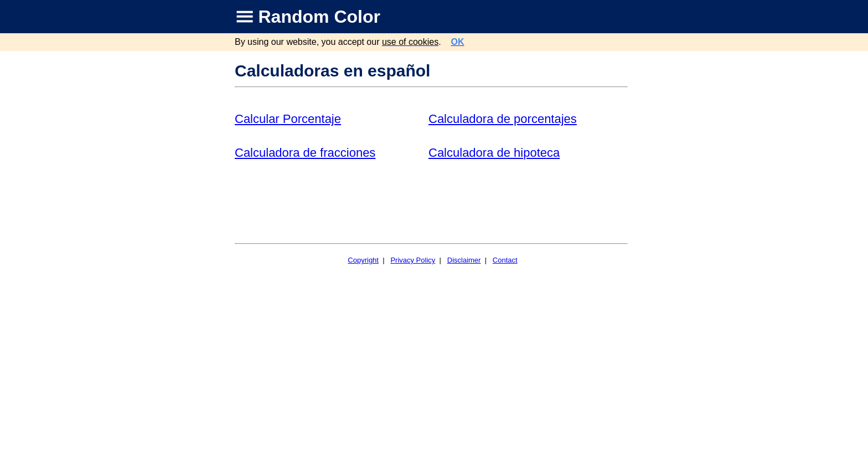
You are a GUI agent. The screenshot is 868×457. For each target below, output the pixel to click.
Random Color (319, 17)
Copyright (363, 260)
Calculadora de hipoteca (494, 153)
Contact (505, 260)
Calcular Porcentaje (288, 119)
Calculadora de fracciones (305, 153)
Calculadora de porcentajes (503, 119)
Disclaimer (464, 260)
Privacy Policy (413, 260)
